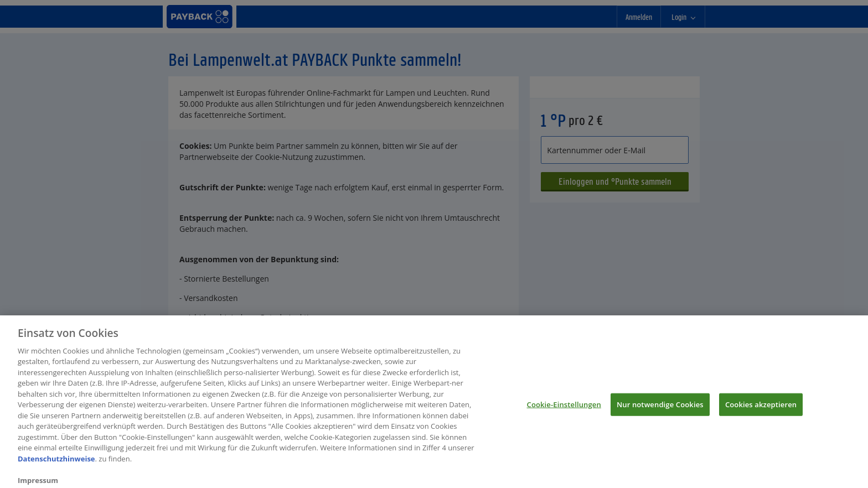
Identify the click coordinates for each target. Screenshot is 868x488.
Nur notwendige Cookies (660, 407)
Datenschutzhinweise (56, 462)
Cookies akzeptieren (761, 407)
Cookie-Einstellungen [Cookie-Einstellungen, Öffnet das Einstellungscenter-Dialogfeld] (564, 407)
